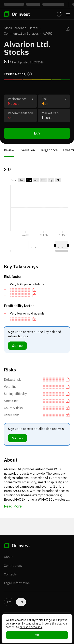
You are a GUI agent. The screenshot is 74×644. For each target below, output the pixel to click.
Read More (13, 506)
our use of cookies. (31, 627)
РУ (9, 602)
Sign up (17, 346)
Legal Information (17, 583)
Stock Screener (15, 28)
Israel (34, 28)
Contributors (13, 566)
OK (37, 635)
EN (21, 602)
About (8, 557)
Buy (37, 133)
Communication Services (21, 33)
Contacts (10, 574)
